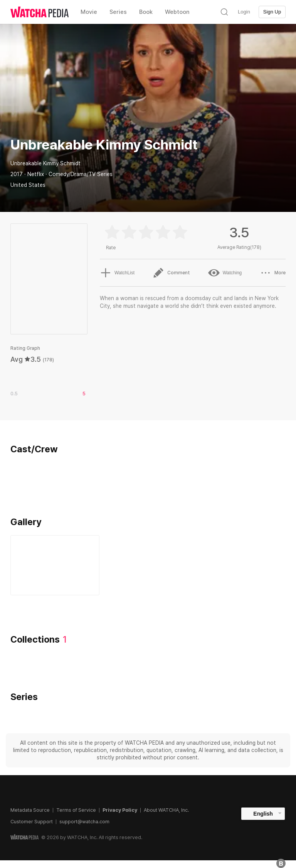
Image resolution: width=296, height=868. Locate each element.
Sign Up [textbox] (272, 12)
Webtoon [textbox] (177, 12)
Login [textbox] (244, 12)
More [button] (273, 273)
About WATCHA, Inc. (166, 810)
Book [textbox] (146, 12)
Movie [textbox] (89, 12)
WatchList (117, 273)
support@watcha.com (84, 822)
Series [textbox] (118, 12)
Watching (225, 273)
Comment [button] (171, 273)
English (263, 814)
